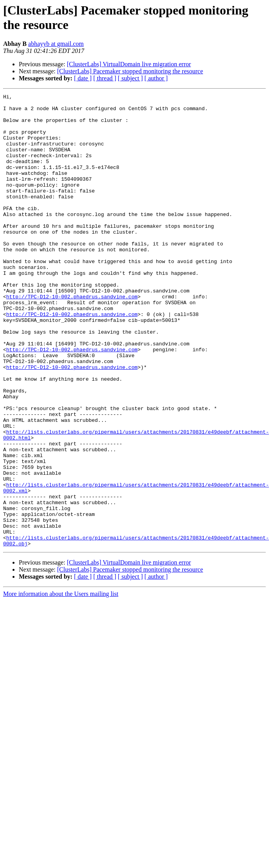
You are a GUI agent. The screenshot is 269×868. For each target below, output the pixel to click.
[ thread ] (105, 78)
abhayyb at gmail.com (56, 44)
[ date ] (83, 78)
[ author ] (156, 78)
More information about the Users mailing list (61, 684)
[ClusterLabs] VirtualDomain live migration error (129, 64)
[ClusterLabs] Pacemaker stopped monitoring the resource (130, 71)
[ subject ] (130, 78)
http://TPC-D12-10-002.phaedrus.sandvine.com (72, 338)
